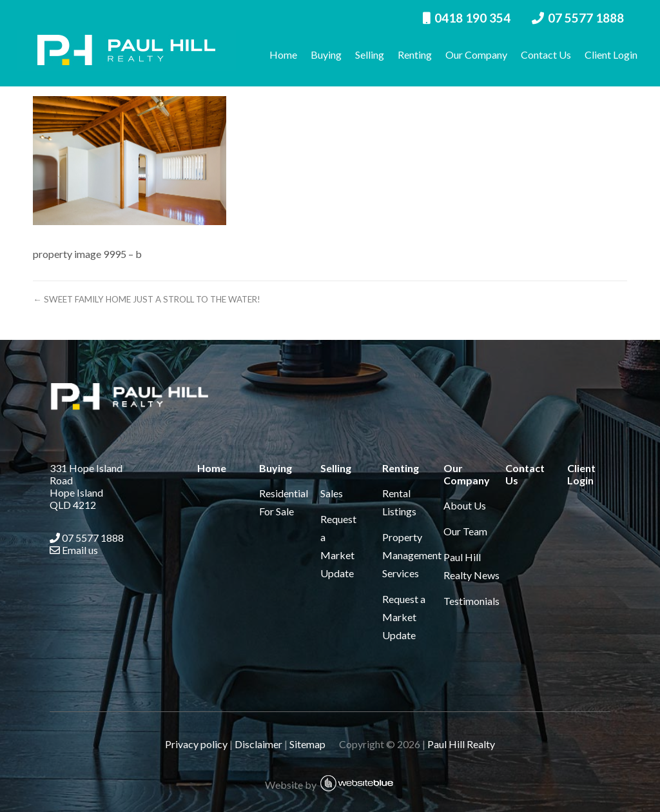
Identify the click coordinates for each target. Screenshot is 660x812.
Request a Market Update (404, 617)
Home (283, 54)
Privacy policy (196, 744)
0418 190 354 (467, 18)
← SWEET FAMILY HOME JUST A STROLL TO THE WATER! (146, 299)
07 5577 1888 (578, 18)
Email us (74, 550)
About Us (465, 505)
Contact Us (546, 54)
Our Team (465, 531)
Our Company (476, 54)
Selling (370, 54)
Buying (326, 54)
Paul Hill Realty (461, 744)
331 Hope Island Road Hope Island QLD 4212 (86, 486)
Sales (332, 493)
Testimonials (471, 601)
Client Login (611, 54)
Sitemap (313, 744)
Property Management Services (412, 555)
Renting (415, 54)
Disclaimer (258, 744)
